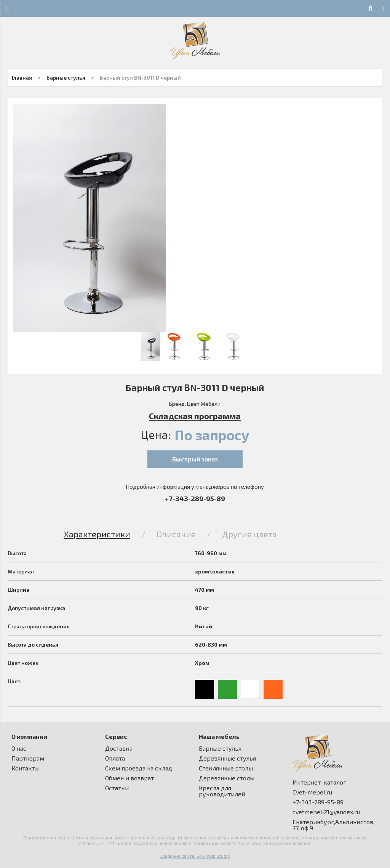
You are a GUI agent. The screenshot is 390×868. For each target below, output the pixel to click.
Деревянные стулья (227, 758)
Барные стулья (66, 78)
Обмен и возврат (129, 778)
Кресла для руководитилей (222, 791)
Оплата (115, 758)
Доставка (119, 748)
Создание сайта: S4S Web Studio (195, 856)
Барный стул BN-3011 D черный (140, 78)
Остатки (117, 788)
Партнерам (28, 758)
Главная (22, 78)
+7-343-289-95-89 (195, 498)
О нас (19, 748)
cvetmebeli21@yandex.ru (326, 812)
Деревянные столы (227, 778)
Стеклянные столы (226, 768)
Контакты (26, 768)
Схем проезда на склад (139, 768)
